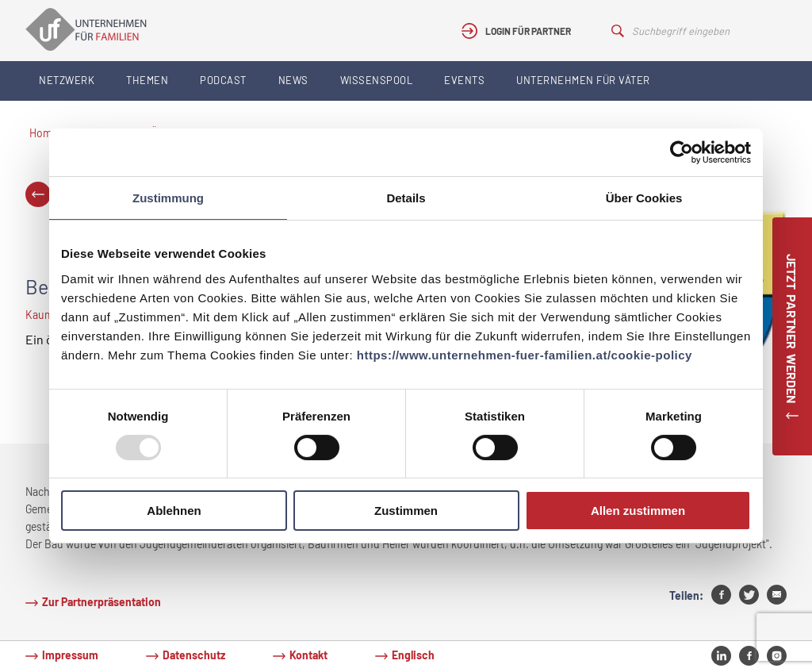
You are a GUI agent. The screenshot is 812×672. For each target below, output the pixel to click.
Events (464, 80)
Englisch (413, 655)
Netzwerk (67, 80)
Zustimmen (406, 511)
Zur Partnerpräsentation (101, 602)
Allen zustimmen (638, 511)
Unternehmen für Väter (583, 80)
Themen (147, 80)
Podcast (223, 80)
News (293, 80)
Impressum (70, 655)
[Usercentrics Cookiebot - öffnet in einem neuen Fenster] (682, 152)
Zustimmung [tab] (168, 198)
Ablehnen (174, 511)
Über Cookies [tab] (644, 198)
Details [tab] (406, 198)
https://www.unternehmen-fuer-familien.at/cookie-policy (525, 355)
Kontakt (308, 655)
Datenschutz (194, 655)
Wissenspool (377, 80)
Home (44, 133)
